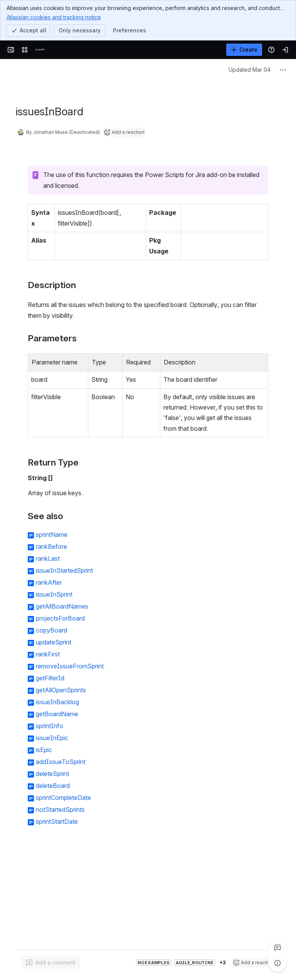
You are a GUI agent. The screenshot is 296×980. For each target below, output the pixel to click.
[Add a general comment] (51, 963)
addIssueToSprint (61, 762)
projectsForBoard (60, 618)
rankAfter (49, 582)
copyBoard (51, 630)
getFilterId (50, 678)
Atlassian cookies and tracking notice (54, 17)
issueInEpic (52, 738)
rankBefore (51, 547)
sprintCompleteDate (63, 798)
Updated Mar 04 (250, 70)
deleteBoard (53, 786)
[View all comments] (277, 948)
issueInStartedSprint (64, 570)
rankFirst (48, 654)
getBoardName (57, 714)
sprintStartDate (57, 821)
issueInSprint (54, 594)
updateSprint (54, 642)
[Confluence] (40, 50)
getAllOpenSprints (61, 690)
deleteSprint (52, 774)
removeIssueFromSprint (70, 666)
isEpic (44, 750)
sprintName (52, 535)
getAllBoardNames (62, 606)
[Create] (244, 50)
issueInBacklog (57, 702)
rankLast (48, 558)
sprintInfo (50, 726)
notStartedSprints (60, 810)
